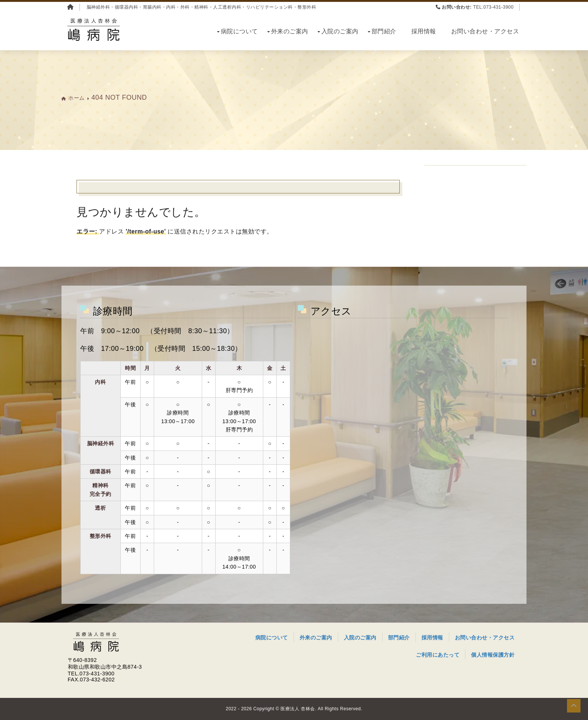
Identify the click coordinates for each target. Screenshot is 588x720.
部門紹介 (384, 31)
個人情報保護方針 (493, 655)
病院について (239, 31)
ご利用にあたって (438, 655)
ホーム (76, 98)
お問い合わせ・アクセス (485, 31)
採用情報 (424, 31)
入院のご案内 (340, 31)
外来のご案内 (290, 31)
